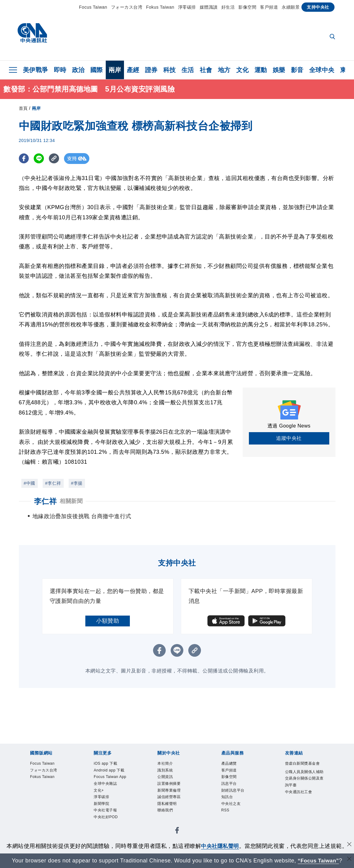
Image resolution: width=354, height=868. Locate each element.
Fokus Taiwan (160, 7)
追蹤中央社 (289, 438)
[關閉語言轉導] (349, 860)
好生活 (228, 7)
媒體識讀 (209, 7)
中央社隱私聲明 (220, 846)
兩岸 (115, 70)
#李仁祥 (53, 483)
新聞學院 (104, 827)
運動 (261, 70)
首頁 (23, 108)
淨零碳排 (187, 7)
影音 (297, 70)
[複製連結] (56, 159)
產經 (133, 70)
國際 (97, 70)
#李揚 (77, 483)
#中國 (30, 483)
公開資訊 (168, 780)
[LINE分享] (40, 159)
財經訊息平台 (237, 795)
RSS (226, 819)
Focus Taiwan (93, 7)
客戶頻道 (269, 7)
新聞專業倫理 (173, 795)
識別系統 (168, 772)
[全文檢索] (333, 37)
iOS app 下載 (109, 764)
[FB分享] (24, 159)
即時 (60, 70)
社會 (206, 70)
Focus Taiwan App (109, 792)
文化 (243, 70)
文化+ (100, 811)
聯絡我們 (168, 819)
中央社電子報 (109, 834)
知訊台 (229, 803)
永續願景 (291, 7)
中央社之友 (234, 811)
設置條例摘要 (173, 788)
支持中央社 (318, 7)
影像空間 (247, 7)
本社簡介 (168, 764)
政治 (78, 70)
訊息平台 (232, 788)
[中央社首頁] (32, 34)
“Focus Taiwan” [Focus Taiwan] (318, 861)
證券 (151, 70)
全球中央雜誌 (109, 803)
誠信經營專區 (173, 803)
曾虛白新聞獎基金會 (303, 768)
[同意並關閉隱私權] (349, 845)
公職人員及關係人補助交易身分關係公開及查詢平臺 (303, 792)
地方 (224, 70)
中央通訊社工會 (303, 812)
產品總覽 (232, 764)
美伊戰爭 (36, 70)
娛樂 (279, 70)
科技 (170, 70)
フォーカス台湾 (127, 7)
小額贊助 (108, 621)
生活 (188, 70)
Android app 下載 (111, 776)
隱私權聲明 (170, 811)
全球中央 (322, 70)
